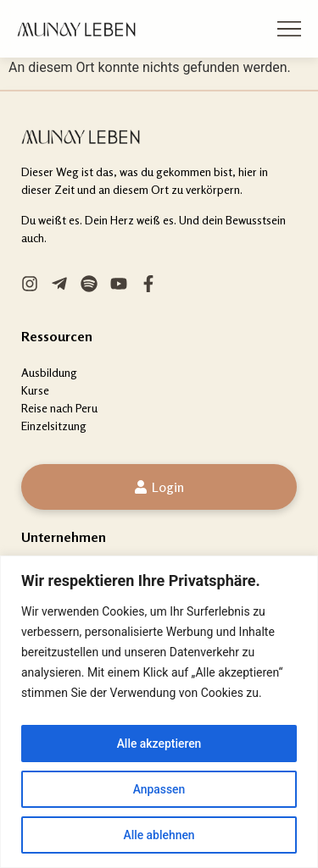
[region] (159, 712)
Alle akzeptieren (159, 744)
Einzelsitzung (54, 426)
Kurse (35, 390)
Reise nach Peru (59, 408)
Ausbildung (49, 372)
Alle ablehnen (159, 835)
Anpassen (159, 789)
